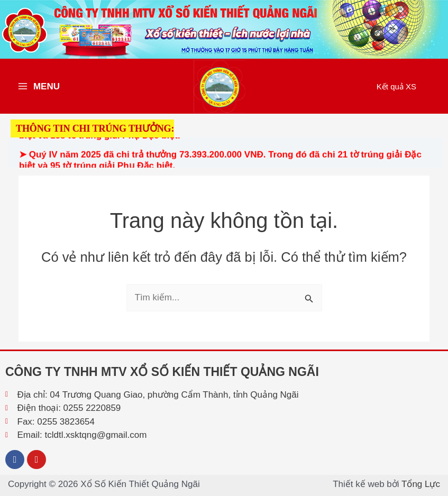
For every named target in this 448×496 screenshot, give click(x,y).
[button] (396, 86)
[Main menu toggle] (39, 86)
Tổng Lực (421, 484)
